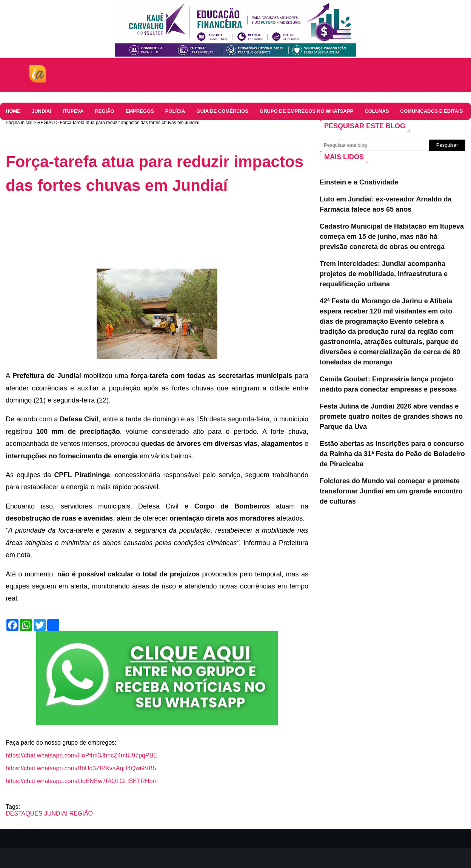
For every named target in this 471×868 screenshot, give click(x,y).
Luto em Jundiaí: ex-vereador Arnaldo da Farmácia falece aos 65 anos (386, 204)
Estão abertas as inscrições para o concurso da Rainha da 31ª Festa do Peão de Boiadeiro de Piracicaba (392, 454)
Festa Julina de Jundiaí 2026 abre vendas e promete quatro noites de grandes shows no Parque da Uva (391, 416)
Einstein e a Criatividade (359, 182)
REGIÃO (46, 123)
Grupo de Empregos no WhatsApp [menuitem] (306, 111)
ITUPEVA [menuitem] (73, 111)
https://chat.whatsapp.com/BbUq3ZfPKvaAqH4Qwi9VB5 (81, 768)
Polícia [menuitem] (175, 111)
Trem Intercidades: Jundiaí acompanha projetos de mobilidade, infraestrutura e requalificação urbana (384, 274)
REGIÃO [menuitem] (104, 111)
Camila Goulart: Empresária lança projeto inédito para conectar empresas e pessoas (388, 384)
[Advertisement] (143, 222)
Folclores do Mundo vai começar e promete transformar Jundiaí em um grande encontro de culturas (391, 491)
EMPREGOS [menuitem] (140, 111)
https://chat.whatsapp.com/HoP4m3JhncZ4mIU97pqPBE (82, 755)
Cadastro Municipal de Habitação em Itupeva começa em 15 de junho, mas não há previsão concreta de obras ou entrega (392, 237)
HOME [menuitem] (13, 111)
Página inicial (19, 123)
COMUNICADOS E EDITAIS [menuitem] (432, 111)
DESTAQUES (24, 813)
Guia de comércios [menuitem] (222, 111)
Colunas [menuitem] (377, 111)
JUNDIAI (56, 813)
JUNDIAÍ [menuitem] (42, 111)
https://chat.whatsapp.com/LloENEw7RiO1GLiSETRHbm (82, 781)
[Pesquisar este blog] (374, 145)
